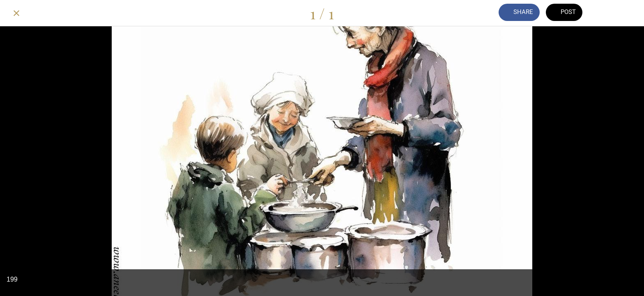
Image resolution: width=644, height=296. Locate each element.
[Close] (16, 13)
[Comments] (606, 13)
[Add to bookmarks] (628, 13)
